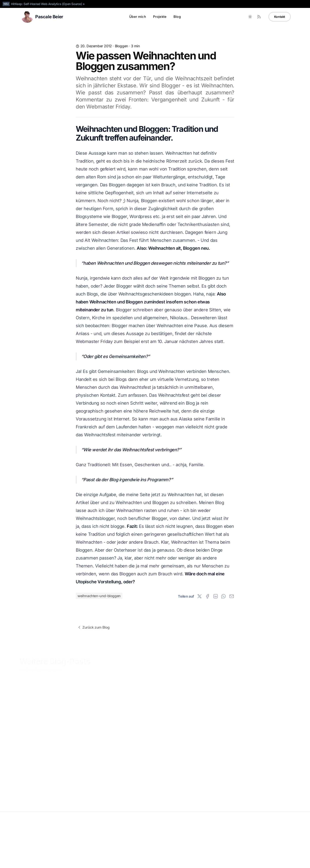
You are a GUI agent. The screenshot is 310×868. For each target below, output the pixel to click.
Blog (177, 17)
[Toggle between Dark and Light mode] (250, 17)
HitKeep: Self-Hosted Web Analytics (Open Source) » (48, 4)
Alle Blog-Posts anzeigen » (41, 669)
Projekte (160, 17)
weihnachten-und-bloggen (99, 596)
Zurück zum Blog (93, 627)
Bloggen (121, 46)
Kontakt (280, 17)
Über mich (137, 17)
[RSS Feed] (259, 17)
